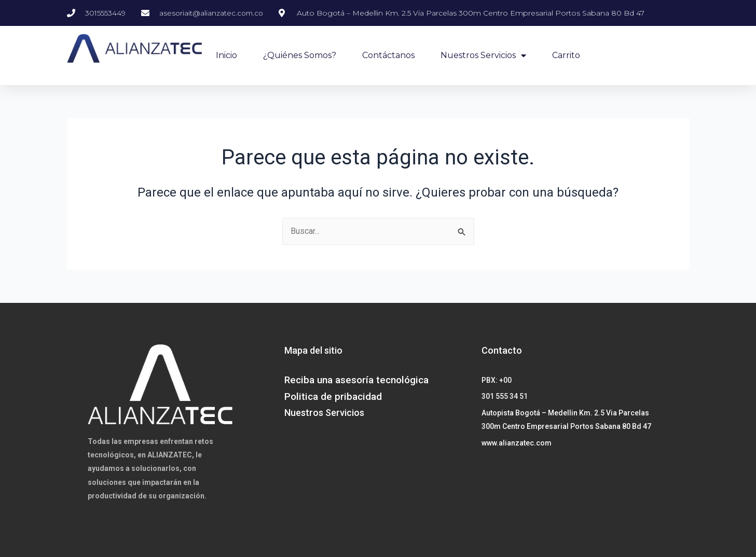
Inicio (226, 55)
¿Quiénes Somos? (300, 55)
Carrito (566, 55)
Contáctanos (388, 55)
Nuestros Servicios (483, 55)
